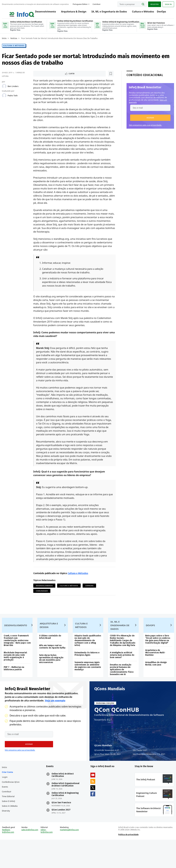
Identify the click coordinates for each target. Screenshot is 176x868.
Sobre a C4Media (11, 825)
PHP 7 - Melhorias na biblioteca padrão (15, 681)
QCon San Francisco (62, 821)
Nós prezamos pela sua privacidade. (144, 129)
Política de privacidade (128, 860)
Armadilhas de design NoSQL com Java (155, 676)
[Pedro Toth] (5, 100)
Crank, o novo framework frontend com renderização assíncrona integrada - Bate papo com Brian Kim (17, 653)
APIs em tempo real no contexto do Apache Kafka (53, 659)
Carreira (40, 595)
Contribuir (8, 810)
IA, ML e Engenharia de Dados (106, 12)
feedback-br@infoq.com (9, 856)
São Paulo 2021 (140, 766)
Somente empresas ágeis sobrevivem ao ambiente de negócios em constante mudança (88, 678)
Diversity (7, 829)
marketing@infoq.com (70, 855)
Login (6, 796)
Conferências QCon (12, 801)
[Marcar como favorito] (54, 78)
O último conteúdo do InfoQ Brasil (51, 649)
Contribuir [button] (98, 4)
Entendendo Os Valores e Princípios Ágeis (87, 666)
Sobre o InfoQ (10, 820)
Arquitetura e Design (49, 638)
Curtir (43, 78)
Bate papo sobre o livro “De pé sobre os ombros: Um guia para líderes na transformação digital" (157, 652)
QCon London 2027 (62, 829)
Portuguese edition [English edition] (81, 4)
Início (5, 42)
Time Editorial (9, 815)
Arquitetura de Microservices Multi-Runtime (155, 665)
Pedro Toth (14, 100)
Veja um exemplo (55, 716)
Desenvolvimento (43, 12)
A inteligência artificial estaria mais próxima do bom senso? (122, 667)
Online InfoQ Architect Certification (63, 794)
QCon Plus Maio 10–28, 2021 (108, 770)
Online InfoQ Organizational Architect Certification (66, 803)
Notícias (15, 42)
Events (6, 805)
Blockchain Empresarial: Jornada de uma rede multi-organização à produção (16, 669)
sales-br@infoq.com (28, 856)
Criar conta (8, 791)
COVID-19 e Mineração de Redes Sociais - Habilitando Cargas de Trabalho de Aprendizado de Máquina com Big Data (122, 653)
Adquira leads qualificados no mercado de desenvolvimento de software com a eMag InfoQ (88, 653)
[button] (149, 122)
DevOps (159, 12)
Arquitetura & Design (71, 12)
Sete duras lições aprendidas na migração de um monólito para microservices (52, 671)
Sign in (167, 4)
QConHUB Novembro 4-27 (107, 766)
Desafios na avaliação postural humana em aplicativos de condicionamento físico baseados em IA (122, 682)
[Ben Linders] (5, 90)
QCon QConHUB (117, 725)
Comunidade (58, 595)
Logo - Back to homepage (15, 11)
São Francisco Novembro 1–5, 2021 (149, 770)
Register (153, 4)
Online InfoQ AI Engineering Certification (66, 813)
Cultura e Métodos (140, 12)
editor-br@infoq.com (47, 856)
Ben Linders (14, 90)
